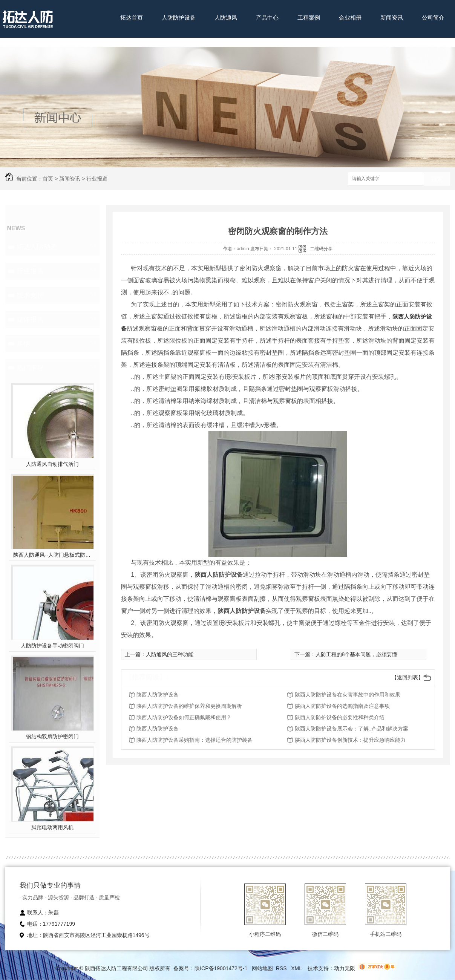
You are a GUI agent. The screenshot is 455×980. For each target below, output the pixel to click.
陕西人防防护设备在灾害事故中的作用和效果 (348, 695)
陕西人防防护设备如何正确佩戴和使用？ (184, 717)
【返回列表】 (408, 677)
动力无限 (345, 968)
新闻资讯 (392, 18)
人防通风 (226, 18)
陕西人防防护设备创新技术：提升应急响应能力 (350, 740)
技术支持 (30, 295)
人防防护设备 (179, 18)
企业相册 (350, 18)
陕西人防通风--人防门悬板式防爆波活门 (52, 555)
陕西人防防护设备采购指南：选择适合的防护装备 (195, 740)
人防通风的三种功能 (170, 654)
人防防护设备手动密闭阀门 (52, 646)
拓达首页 (132, 18)
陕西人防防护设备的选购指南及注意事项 (342, 706)
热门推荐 (30, 367)
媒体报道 (30, 319)
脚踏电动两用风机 (52, 827)
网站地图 (262, 968)
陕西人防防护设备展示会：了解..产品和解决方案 (352, 729)
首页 (48, 179)
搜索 (437, 179)
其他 (23, 343)
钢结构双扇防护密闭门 (52, 737)
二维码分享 (321, 249)
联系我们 (132, 41)
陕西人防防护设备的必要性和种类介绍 (340, 717)
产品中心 (267, 18)
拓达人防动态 (37, 247)
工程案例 (309, 18)
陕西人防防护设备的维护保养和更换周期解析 (189, 706)
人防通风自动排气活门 (52, 464)
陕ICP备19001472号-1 (221, 968)
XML (297, 968)
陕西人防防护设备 (158, 695)
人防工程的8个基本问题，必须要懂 (357, 654)
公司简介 (433, 18)
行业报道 (97, 179)
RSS (282, 968)
